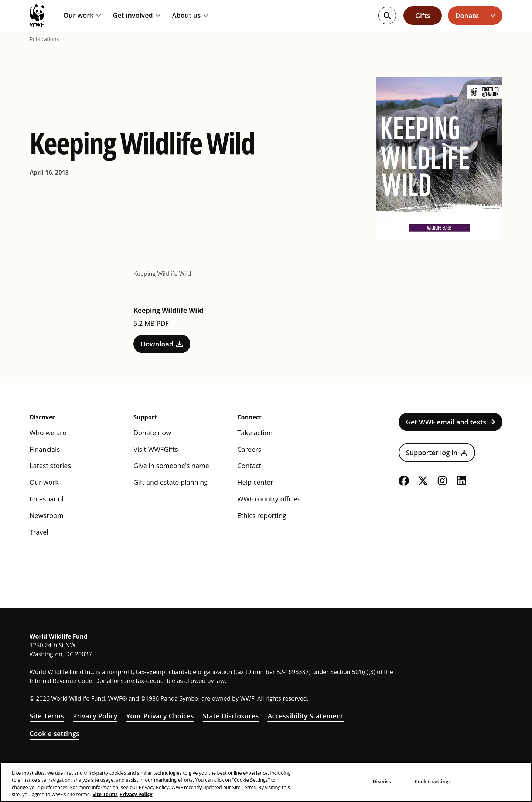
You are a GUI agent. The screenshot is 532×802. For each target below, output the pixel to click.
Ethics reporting (262, 515)
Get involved (137, 16)
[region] (266, 782)
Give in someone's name (171, 466)
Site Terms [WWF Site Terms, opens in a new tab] (105, 794)
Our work (82, 16)
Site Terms (47, 716)
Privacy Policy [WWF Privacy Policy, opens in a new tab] (136, 794)
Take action (255, 433)
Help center (255, 482)
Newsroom (47, 515)
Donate (467, 16)
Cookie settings (54, 734)
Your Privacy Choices (160, 716)
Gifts (423, 16)
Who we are (48, 433)
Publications (44, 39)
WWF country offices (269, 499)
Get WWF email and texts (451, 422)
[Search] (387, 16)
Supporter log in (437, 453)
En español (47, 499)
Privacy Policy (95, 716)
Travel (39, 532)
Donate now (152, 433)
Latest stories (50, 466)
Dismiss (382, 781)
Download (162, 344)
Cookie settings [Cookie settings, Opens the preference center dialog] (433, 781)
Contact (249, 466)
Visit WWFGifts (156, 449)
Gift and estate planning (170, 482)
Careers (249, 449)
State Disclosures (231, 716)
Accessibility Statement (306, 716)
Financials (45, 449)
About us (190, 16)
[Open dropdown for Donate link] (494, 16)
